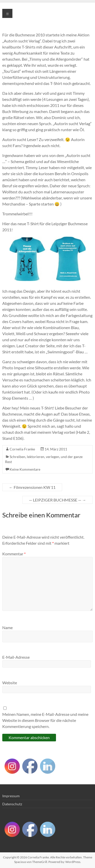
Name (7, 627)
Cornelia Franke (22, 449)
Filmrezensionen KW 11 (32, 487)
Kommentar (14, 554)
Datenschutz (12, 804)
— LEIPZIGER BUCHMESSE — (58, 500)
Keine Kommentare (25, 469)
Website (10, 683)
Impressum (11, 796)
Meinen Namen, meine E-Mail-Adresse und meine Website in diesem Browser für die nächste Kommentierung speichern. (45, 720)
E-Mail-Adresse (16, 657)
